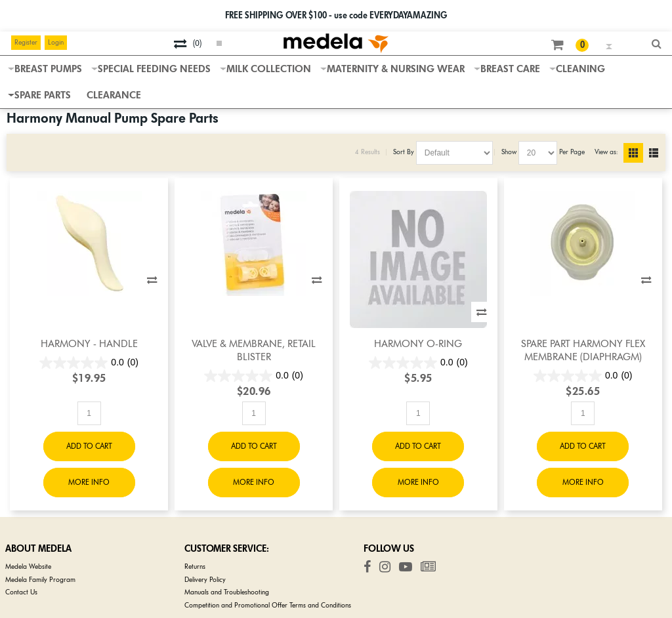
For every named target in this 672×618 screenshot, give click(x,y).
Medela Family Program (40, 580)
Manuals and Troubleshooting (227, 592)
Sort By (404, 152)
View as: (606, 152)
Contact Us (21, 592)
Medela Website (28, 566)
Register (26, 42)
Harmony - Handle (89, 344)
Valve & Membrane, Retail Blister (254, 350)
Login (56, 42)
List (659, 153)
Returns (195, 566)
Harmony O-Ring (418, 344)
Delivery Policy (205, 580)
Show (509, 152)
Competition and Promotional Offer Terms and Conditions (268, 605)
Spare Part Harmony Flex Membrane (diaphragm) (583, 350)
